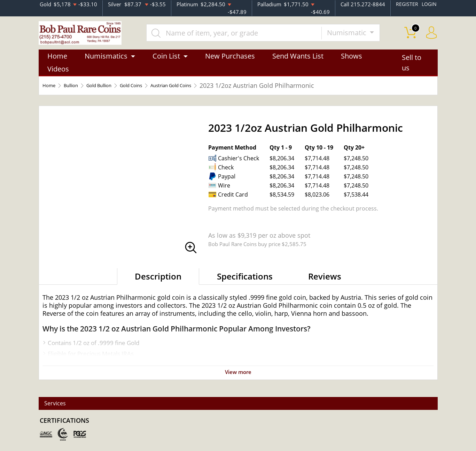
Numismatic (358, 35)
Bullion (79, 91)
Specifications (245, 282)
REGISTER (406, 4)
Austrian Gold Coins (212, 91)
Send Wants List (298, 62)
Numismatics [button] (106, 62)
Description (158, 282)
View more (238, 377)
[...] (245, 36)
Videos (58, 75)
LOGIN (429, 4)
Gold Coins (159, 91)
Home (57, 62)
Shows (352, 62)
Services (61, 403)
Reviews (325, 282)
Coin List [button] (166, 62)
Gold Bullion (116, 91)
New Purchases (230, 62)
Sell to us (412, 68)
